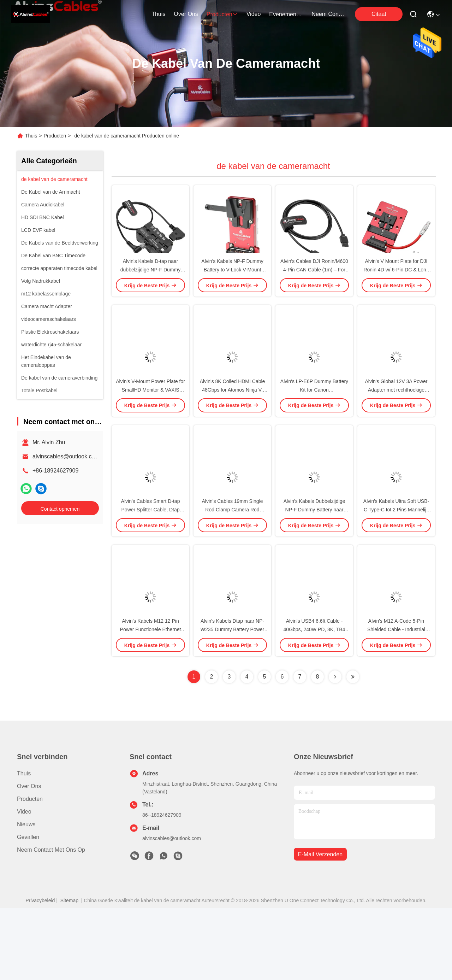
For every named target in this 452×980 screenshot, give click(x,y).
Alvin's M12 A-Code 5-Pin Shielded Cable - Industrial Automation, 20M (396, 701)
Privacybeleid (40, 972)
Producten (55, 136)
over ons (186, 14)
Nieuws (26, 896)
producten (222, 14)
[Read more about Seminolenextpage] (335, 749)
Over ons (29, 858)
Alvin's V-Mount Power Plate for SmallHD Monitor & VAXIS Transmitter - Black (150, 426)
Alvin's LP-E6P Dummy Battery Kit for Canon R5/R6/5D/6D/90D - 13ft (314, 426)
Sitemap (69, 972)
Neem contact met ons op (51, 922)
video (254, 14)
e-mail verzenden (320, 926)
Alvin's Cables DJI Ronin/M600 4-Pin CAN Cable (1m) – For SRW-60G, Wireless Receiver (314, 288)
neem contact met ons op (328, 14)
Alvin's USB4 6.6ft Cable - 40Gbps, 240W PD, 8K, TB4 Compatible (314, 701)
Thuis (158, 14)
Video (24, 883)
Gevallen (28, 909)
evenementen (286, 14)
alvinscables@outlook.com (66, 456)
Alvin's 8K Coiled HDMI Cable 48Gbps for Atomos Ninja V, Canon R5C (233, 426)
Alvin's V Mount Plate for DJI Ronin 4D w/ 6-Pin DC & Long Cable (396, 288)
